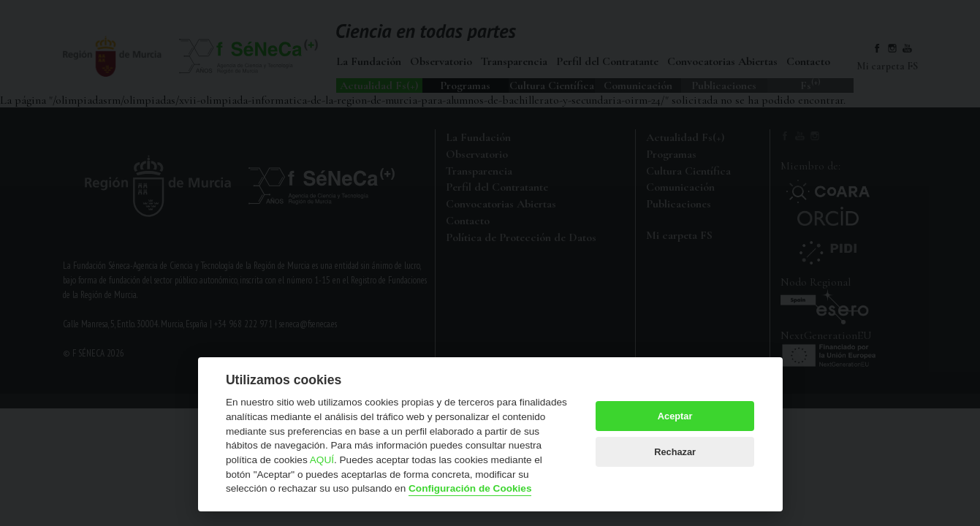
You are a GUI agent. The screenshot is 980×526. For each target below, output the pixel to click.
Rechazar (675, 452)
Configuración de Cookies (470, 488)
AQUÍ (322, 460)
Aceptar (675, 416)
